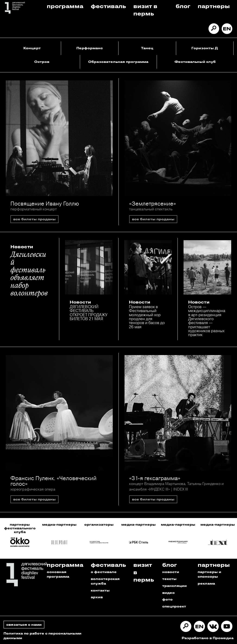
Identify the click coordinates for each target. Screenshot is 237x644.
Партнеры (214, 6)
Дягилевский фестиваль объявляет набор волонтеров (29, 274)
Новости (22, 247)
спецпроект (174, 606)
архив (97, 597)
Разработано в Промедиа (208, 638)
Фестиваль (108, 6)
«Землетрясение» (153, 203)
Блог (183, 6)
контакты (100, 590)
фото (167, 599)
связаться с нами (24, 624)
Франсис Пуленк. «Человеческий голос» (53, 481)
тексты (169, 579)
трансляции (175, 586)
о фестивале (104, 572)
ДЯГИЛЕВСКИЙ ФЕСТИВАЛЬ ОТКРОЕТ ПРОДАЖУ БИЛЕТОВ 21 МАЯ (89, 313)
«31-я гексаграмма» (155, 478)
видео (168, 593)
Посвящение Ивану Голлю (45, 203)
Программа (65, 6)
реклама (206, 583)
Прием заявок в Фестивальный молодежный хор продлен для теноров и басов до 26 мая (147, 317)
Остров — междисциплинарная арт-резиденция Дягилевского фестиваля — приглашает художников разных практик (207, 321)
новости (171, 572)
